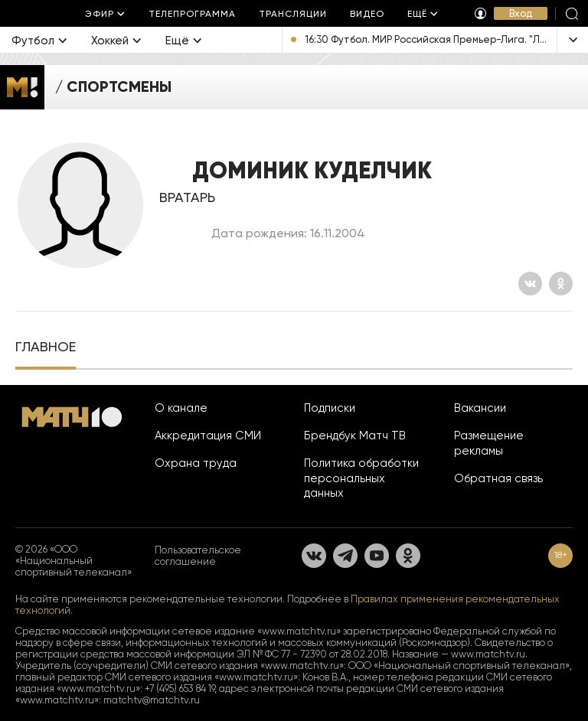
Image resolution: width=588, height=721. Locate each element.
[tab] (46, 348)
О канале (181, 408)
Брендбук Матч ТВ (355, 436)
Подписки (330, 408)
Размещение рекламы (489, 443)
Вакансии (480, 408)
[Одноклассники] (561, 284)
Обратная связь (498, 478)
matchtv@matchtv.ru (152, 700)
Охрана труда (196, 463)
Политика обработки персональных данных (361, 478)
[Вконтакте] (530, 284)
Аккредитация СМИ (208, 436)
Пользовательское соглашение (198, 556)
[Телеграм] (345, 556)
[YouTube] (377, 556)
